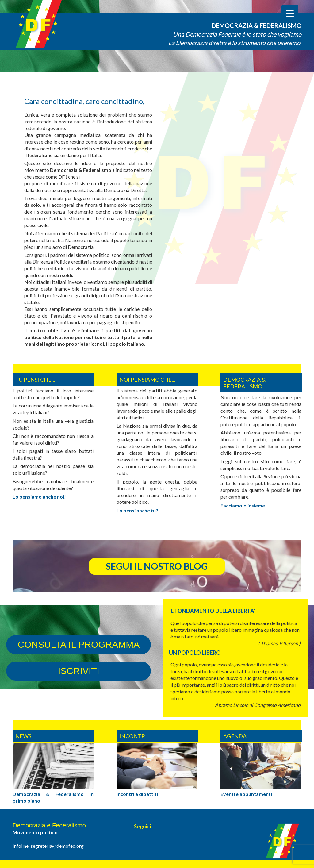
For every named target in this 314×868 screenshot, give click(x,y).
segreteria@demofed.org (57, 846)
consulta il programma (78, 644)
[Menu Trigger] (290, 13)
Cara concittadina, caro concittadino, (84, 101)
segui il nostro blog (157, 566)
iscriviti (79, 671)
